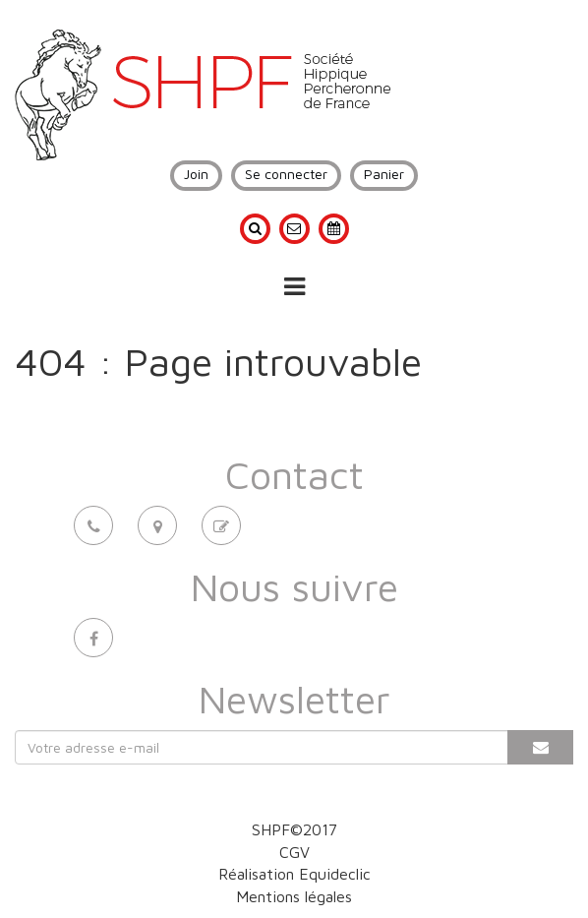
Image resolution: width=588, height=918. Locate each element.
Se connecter (286, 174)
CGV (294, 852)
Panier (384, 174)
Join (196, 174)
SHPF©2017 (294, 829)
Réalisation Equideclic (294, 874)
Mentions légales (294, 896)
